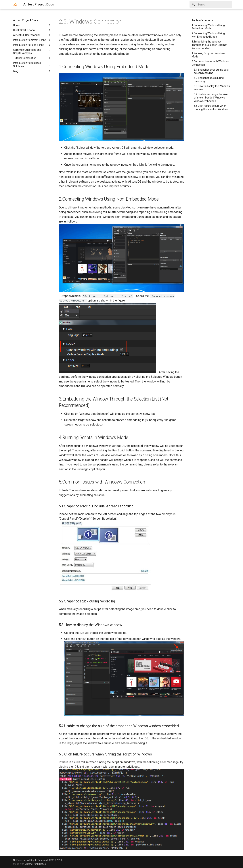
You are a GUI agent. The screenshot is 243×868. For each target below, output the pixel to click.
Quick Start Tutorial (32, 30)
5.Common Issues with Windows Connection (210, 63)
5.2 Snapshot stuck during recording (209, 80)
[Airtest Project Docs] (15, 4)
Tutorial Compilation (32, 58)
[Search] (211, 4)
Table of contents (202, 20)
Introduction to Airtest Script (32, 40)
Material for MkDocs (35, 864)
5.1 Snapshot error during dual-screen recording (212, 71)
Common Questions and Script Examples (32, 51)
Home (32, 25)
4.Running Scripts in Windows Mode (208, 55)
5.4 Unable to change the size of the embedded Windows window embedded (211, 98)
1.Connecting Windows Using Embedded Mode (208, 27)
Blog (32, 71)
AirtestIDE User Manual (32, 35)
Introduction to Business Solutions (32, 65)
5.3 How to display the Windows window (212, 88)
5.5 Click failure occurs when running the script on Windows (211, 107)
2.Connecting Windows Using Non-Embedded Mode (208, 35)
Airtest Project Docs (26, 20)
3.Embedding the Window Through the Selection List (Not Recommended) (209, 45)
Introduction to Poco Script (32, 45)
